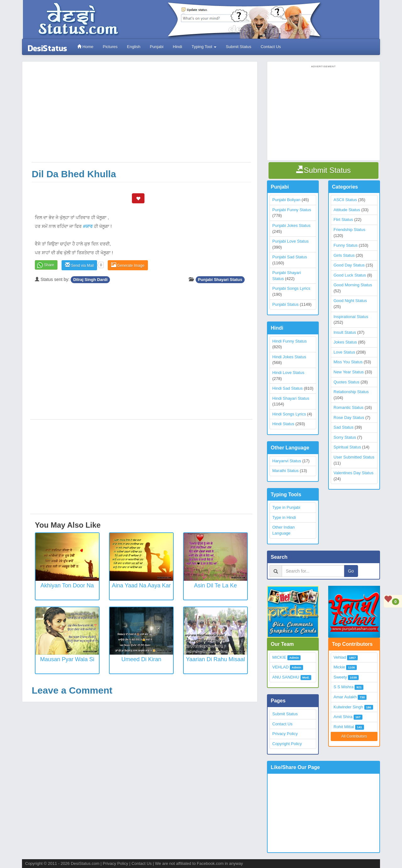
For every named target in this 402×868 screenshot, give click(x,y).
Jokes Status (345, 342)
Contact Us (271, 47)
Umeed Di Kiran (141, 659)
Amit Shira (343, 717)
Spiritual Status (347, 447)
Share (49, 265)
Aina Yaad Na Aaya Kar (141, 585)
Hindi (177, 47)
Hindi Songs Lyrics (289, 414)
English (134, 47)
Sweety (340, 677)
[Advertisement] (141, 115)
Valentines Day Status (353, 473)
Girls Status (344, 255)
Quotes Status (346, 382)
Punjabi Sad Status (290, 257)
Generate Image (128, 265)
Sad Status (344, 427)
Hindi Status (283, 424)
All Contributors (354, 736)
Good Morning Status (353, 285)
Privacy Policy (285, 734)
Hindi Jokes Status (289, 357)
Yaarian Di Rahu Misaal (215, 659)
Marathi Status (285, 471)
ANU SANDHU (286, 677)
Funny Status (346, 245)
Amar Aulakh (345, 697)
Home (85, 47)
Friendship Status (349, 230)
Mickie (339, 667)
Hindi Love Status (288, 373)
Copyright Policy (287, 744)
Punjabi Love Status (291, 241)
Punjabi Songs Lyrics (291, 288)
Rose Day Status (349, 418)
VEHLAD (280, 667)
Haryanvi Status (287, 461)
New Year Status (349, 372)
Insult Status (345, 332)
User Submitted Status (354, 457)
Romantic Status (348, 407)
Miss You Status (348, 362)
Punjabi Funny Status (292, 210)
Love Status (344, 352)
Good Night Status (350, 301)
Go (351, 571)
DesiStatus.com (85, 863)
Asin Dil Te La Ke (216, 585)
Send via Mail (79, 265)
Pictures (110, 47)
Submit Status (239, 47)
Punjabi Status (285, 304)
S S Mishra (344, 687)
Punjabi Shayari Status (220, 280)
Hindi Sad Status (288, 388)
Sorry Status (345, 437)
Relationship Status (351, 392)
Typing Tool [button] (204, 47)
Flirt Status (343, 220)
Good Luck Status (350, 275)
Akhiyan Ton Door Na (67, 585)
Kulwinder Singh (348, 707)
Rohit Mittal (344, 727)
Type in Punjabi (286, 507)
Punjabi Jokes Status (291, 225)
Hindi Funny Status (290, 341)
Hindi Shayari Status (291, 398)
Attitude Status (347, 210)
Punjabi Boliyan (286, 200)
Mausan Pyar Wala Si (67, 659)
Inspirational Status (351, 317)
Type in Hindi (284, 517)
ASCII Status (345, 200)
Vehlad (340, 657)
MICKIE (279, 657)
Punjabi (157, 47)
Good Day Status (349, 265)
